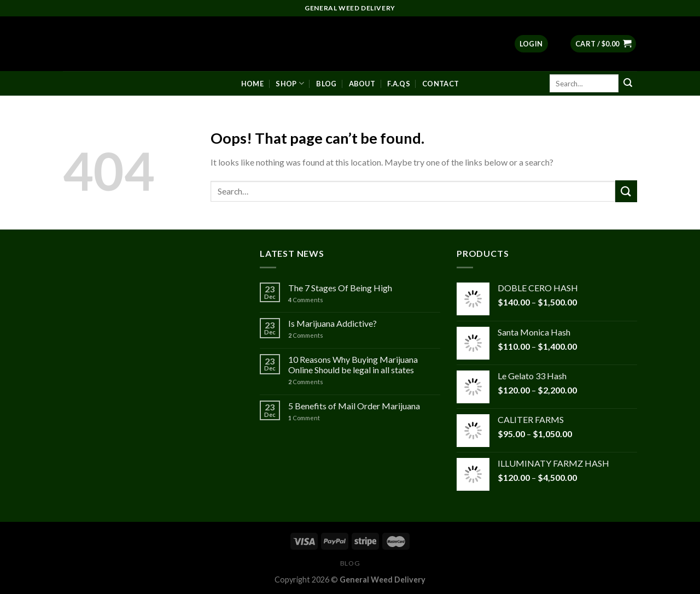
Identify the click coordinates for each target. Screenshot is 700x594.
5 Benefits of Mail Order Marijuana (354, 406)
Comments (306, 300)
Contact (441, 84)
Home (252, 84)
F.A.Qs (399, 84)
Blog (326, 84)
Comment (304, 418)
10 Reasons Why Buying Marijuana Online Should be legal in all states (353, 364)
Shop (290, 83)
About (362, 84)
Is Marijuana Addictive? (332, 323)
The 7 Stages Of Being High (340, 288)
